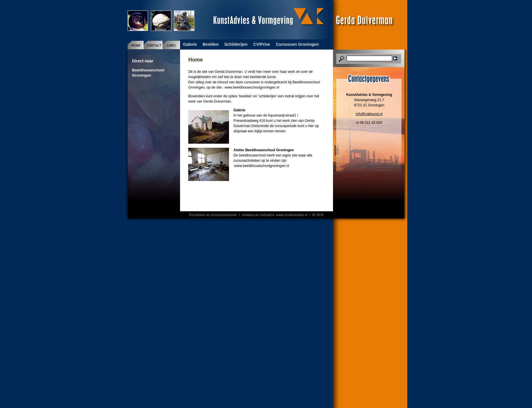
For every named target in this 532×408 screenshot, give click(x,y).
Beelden (210, 44)
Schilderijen (236, 44)
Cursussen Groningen (297, 44)
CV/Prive (262, 44)
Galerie (190, 44)
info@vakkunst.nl (369, 114)
